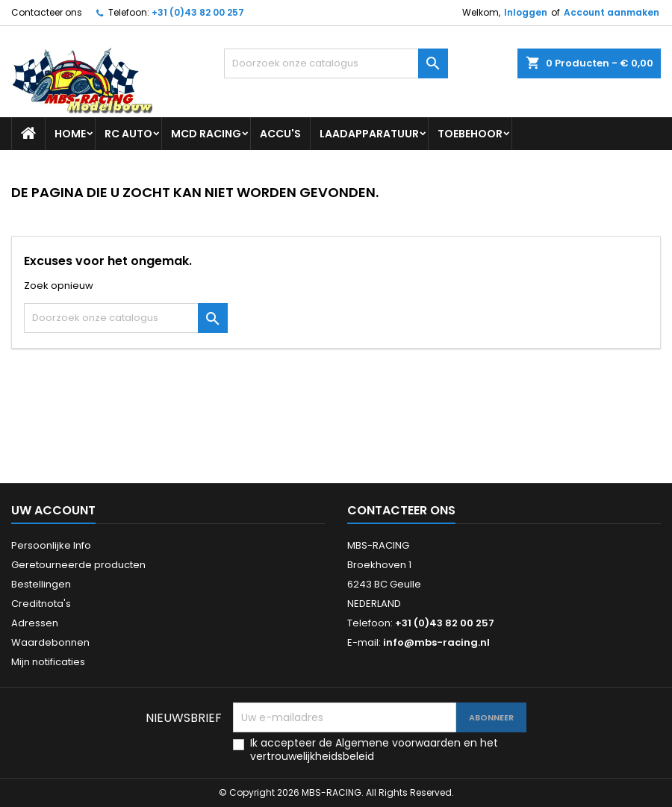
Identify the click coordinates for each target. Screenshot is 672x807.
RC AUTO (128, 134)
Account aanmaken (612, 12)
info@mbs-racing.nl (436, 642)
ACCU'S (280, 134)
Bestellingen (41, 584)
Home (70, 134)
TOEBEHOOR (470, 134)
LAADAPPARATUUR (369, 134)
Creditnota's (41, 604)
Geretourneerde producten (78, 565)
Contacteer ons (47, 12)
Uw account (53, 510)
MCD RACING (206, 134)
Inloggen (526, 12)
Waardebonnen (50, 642)
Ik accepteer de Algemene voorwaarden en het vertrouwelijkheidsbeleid (374, 750)
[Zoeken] (336, 63)
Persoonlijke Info (51, 545)
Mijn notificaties (48, 662)
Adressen (35, 623)
